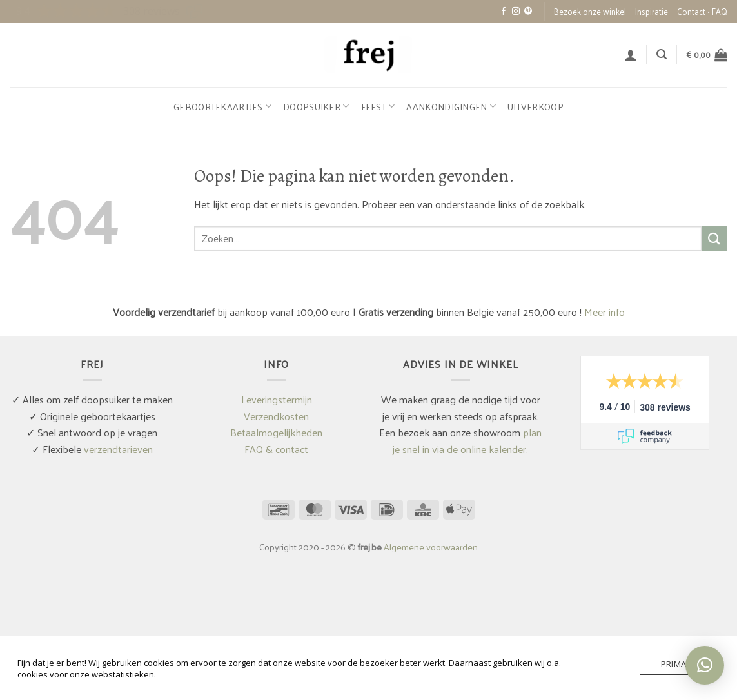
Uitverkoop (536, 106)
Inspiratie (652, 11)
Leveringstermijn (277, 399)
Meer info (604, 312)
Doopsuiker (316, 106)
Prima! (675, 664)
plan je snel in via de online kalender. (467, 441)
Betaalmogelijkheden (276, 432)
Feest (378, 106)
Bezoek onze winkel (590, 11)
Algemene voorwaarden (431, 547)
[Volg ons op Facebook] (504, 12)
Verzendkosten (276, 416)
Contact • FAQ (702, 11)
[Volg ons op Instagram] (516, 12)
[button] (631, 55)
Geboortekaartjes (222, 106)
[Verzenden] (714, 238)
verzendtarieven (118, 449)
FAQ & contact (276, 449)
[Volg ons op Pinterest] (528, 12)
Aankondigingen (451, 106)
